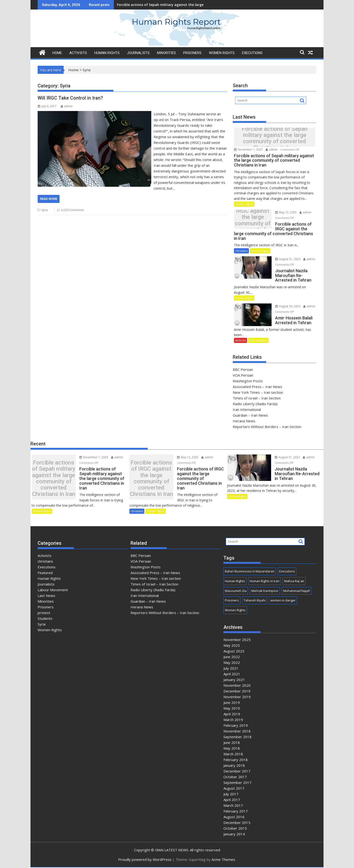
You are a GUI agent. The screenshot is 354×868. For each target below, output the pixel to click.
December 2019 (237, 691)
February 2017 (236, 812)
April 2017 (232, 800)
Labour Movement (53, 590)
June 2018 (232, 743)
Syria (45, 210)
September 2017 (238, 783)
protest (44, 613)
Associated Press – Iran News (258, 387)
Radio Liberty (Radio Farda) (255, 404)
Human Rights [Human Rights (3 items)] (235, 581)
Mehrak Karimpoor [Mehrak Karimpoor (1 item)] (265, 591)
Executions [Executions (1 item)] (287, 572)
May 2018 (232, 749)
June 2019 (232, 703)
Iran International (247, 409)
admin (67, 106)
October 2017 (235, 777)
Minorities (46, 602)
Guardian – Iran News (250, 415)
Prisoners (46, 607)
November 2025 (237, 640)
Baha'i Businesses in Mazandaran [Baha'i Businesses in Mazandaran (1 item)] (250, 572)
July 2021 (231, 669)
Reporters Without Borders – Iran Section (267, 427)
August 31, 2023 (286, 259)
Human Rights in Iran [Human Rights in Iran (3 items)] (265, 581)
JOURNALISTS (138, 53)
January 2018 (234, 766)
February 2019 (236, 726)
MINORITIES (166, 53)
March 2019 (233, 720)
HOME (57, 53)
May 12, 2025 (284, 212)
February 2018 (236, 760)
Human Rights (244, 204)
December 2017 (237, 772)
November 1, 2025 (249, 149)
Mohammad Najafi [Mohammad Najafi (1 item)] (297, 591)
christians (241, 251)
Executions (252, 53)
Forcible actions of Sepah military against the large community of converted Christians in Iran (196, 5)
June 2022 (232, 657)
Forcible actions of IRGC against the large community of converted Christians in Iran (251, 220)
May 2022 (232, 663)
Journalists (46, 585)
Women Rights (50, 630)
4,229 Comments (72, 210)
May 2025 (232, 646)
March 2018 (233, 754)
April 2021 (232, 674)
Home (73, 70)
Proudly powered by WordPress (145, 860)
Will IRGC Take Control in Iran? (70, 98)
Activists (240, 340)
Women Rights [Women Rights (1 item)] (235, 611)
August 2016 (234, 817)
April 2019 (232, 714)
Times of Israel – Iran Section (257, 398)
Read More (49, 199)
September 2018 (238, 737)
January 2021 (234, 680)
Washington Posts (248, 381)
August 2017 (234, 789)
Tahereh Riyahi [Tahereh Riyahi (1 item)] (255, 601)
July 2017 (231, 794)
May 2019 (232, 709)
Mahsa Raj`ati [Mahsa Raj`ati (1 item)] (294, 581)
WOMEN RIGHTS (222, 53)
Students (45, 619)
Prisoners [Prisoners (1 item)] (232, 601)
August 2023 (234, 651)
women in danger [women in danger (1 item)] (283, 601)
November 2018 (237, 732)
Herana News (244, 421)
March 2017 (233, 806)
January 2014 (234, 834)
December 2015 (237, 823)
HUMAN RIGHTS (107, 53)
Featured (45, 573)
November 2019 (237, 697)
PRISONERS (192, 53)
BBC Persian (243, 369)
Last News (46, 596)
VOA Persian (243, 375)
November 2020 (237, 686)
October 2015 (235, 829)
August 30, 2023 (286, 306)
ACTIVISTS (78, 53)
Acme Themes (223, 860)
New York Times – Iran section (258, 392)
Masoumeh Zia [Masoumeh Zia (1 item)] (236, 591)
